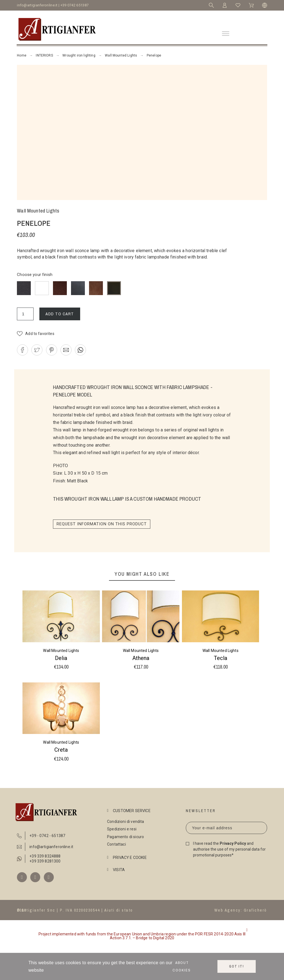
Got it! (237, 966)
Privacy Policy (233, 843)
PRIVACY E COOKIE (130, 858)
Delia (61, 658)
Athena (141, 658)
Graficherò (255, 910)
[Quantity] (25, 314)
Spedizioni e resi (122, 829)
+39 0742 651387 (75, 5)
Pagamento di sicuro (125, 837)
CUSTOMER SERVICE (132, 811)
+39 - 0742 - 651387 (47, 836)
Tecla (220, 658)
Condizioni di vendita (125, 822)
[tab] (141, 811)
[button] (36, 334)
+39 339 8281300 (45, 861)
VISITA (119, 870)
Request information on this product (102, 524)
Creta (61, 750)
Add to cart (60, 314)
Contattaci (116, 844)
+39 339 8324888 (45, 856)
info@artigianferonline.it (37, 5)
